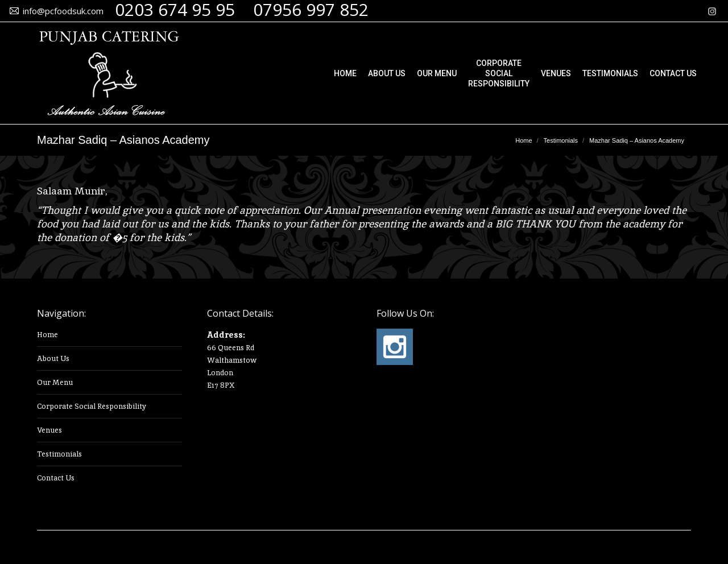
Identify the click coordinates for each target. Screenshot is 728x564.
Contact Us (56, 478)
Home (47, 335)
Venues (49, 430)
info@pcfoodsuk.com (63, 11)
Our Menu (55, 382)
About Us (53, 358)
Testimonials (59, 454)
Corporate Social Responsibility (92, 406)
